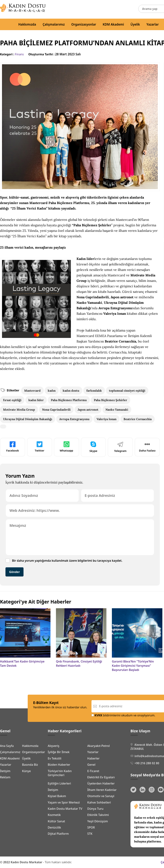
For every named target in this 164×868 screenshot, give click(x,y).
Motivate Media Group (19, 410)
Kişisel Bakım (57, 796)
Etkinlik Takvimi (98, 815)
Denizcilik (54, 827)
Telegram (120, 447)
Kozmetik (54, 815)
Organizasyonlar (84, 24)
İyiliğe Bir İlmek (59, 752)
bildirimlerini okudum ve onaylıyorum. (123, 715)
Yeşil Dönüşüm (98, 821)
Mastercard (32, 391)
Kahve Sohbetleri (99, 802)
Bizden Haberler (59, 765)
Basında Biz (30, 765)
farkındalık (94, 391)
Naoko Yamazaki (117, 410)
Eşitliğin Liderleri (59, 783)
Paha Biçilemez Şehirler (111, 400)
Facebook (13, 447)
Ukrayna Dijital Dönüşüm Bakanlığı (28, 419)
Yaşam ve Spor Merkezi (64, 802)
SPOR (91, 827)
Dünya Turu (95, 809)
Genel (91, 765)
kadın (52, 391)
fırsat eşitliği (12, 400)
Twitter (40, 447)
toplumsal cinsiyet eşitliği (127, 391)
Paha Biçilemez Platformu (69, 400)
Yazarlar (153, 24)
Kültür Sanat (56, 821)
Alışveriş (53, 746)
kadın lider (36, 400)
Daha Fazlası (147, 447)
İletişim (5, 771)
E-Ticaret (93, 771)
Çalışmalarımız (54, 24)
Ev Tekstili (54, 758)
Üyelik (135, 24)
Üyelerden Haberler (101, 783)
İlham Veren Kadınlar (102, 790)
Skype (93, 447)
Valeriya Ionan (107, 419)
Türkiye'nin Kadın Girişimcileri (60, 773)
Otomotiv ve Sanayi (101, 796)
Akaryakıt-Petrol (98, 746)
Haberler (93, 758)
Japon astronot (88, 410)
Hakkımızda (27, 24)
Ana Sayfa (7, 746)
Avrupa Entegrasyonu (74, 419)
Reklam (5, 777)
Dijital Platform (58, 834)
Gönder (14, 572)
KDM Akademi (113, 24)
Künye (26, 771)
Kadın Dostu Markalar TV (65, 809)
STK (90, 834)
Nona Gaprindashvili (56, 410)
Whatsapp (67, 447)
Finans (19, 54)
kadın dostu (71, 391)
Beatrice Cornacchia (138, 419)
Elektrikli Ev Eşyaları (101, 777)
